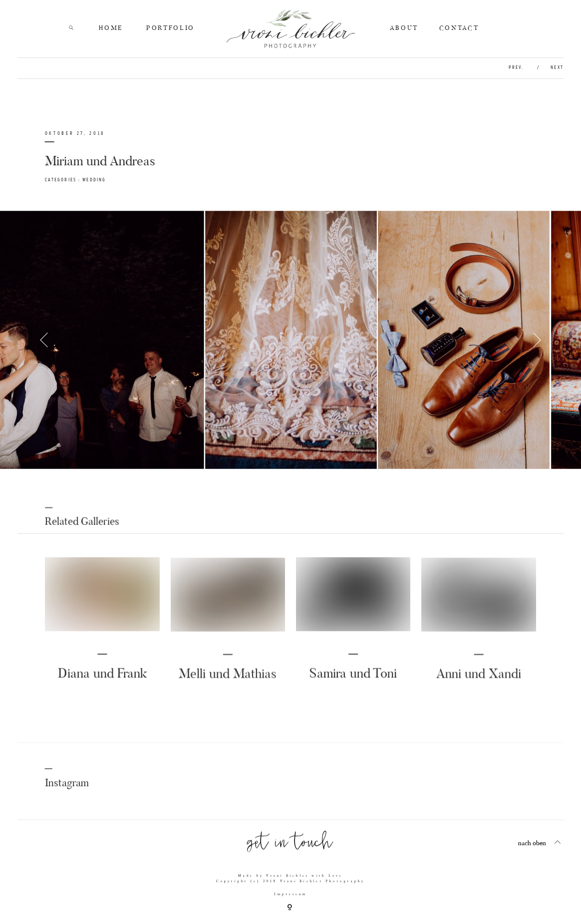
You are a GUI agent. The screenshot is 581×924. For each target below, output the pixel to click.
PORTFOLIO (170, 28)
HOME (111, 28)
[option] (290, 340)
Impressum (290, 901)
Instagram (67, 790)
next (557, 68)
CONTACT (459, 28)
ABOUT (404, 28)
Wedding (94, 180)
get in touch (291, 849)
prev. (517, 68)
